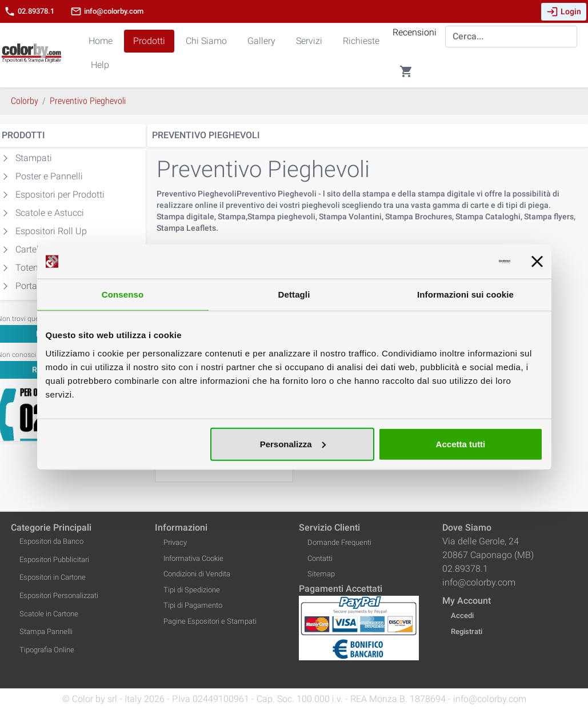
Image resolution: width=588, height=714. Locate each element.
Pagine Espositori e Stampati (210, 621)
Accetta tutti (461, 444)
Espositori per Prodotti (60, 194)
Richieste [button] (361, 41)
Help (100, 65)
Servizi (309, 41)
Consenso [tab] (123, 294)
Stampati (34, 158)
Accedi (462, 615)
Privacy (175, 542)
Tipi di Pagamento (193, 605)
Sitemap (321, 574)
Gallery (261, 41)
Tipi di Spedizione (192, 590)
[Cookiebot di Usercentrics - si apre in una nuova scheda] (460, 262)
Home (101, 41)
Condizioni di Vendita (197, 574)
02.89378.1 (29, 11)
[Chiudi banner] (537, 262)
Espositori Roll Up (51, 231)
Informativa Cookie (193, 558)
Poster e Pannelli (49, 176)
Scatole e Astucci (50, 213)
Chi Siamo (206, 41)
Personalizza (293, 444)
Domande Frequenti (339, 542)
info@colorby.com (107, 11)
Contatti (320, 558)
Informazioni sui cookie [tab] (465, 294)
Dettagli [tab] (294, 294)
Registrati (467, 631)
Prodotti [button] (149, 41)
